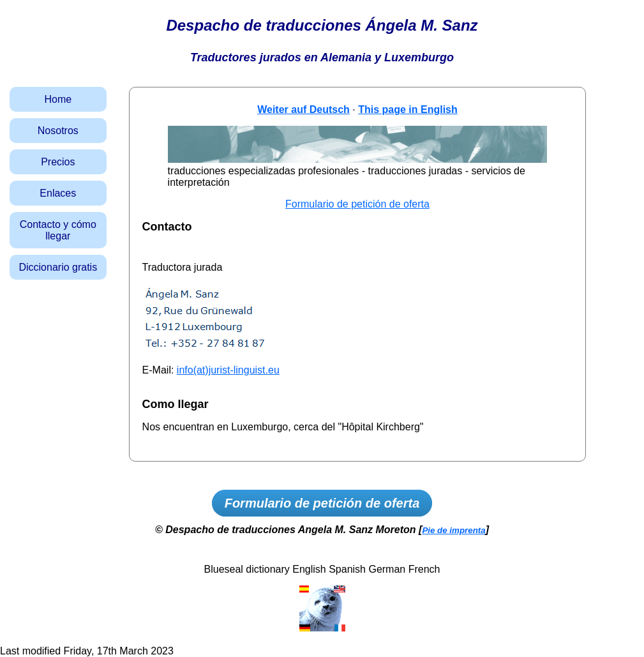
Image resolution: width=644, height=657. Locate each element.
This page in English (408, 109)
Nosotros (58, 131)
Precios (58, 162)
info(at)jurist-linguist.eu (228, 370)
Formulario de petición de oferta (357, 204)
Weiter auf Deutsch (303, 109)
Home (58, 99)
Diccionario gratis (58, 267)
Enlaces (58, 193)
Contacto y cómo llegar (58, 230)
